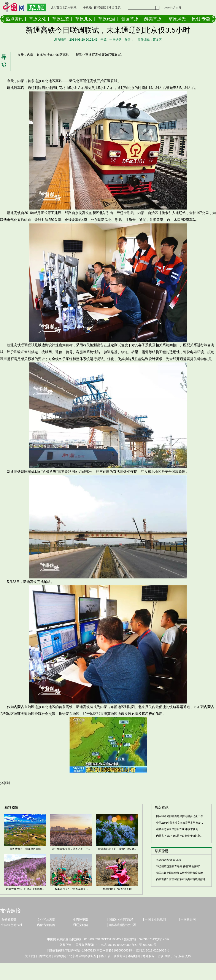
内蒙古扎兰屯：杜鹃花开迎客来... (25, 889)
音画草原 (130, 19)
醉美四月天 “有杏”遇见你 (117, 889)
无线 (188, 956)
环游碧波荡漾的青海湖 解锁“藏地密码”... (179, 866)
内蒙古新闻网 (46, 925)
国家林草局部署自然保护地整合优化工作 (179, 816)
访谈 (160, 956)
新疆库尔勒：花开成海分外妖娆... (117, 849)
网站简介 (45, 956)
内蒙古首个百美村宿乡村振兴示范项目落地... (182, 879)
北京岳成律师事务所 (83, 956)
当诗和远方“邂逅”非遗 (169, 860)
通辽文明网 (81, 925)
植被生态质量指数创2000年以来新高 (177, 829)
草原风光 (177, 19)
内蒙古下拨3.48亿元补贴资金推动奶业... (179, 836)
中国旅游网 (188, 920)
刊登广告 (105, 956)
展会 (181, 956)
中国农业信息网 (155, 920)
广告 (174, 956)
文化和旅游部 (46, 920)
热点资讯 (14, 19)
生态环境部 (81, 920)
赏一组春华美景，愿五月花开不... (71, 849)
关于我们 (31, 956)
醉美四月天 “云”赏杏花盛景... (71, 889)
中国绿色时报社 (12, 925)
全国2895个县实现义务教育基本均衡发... (180, 823)
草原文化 (38, 19)
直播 (167, 956)
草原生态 (61, 19)
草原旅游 (107, 19)
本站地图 (134, 956)
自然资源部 (9, 920)
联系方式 (119, 956)
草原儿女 (84, 19)
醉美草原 (153, 19)
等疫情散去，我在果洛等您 (25, 849)
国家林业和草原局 (121, 920)
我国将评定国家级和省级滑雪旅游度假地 (179, 873)
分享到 (5, 783)
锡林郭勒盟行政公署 (122, 925)
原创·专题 (201, 19)
